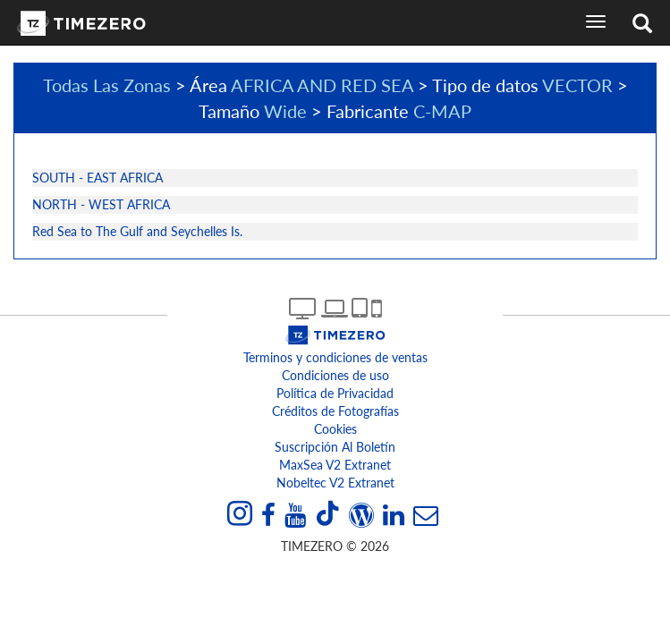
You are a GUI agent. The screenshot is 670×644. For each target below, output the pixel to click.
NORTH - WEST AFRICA (101, 204)
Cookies (335, 429)
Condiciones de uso (335, 375)
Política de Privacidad (335, 393)
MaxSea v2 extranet (335, 465)
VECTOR (577, 85)
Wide (285, 111)
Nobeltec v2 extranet (335, 483)
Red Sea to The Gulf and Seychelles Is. (137, 231)
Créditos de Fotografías (335, 411)
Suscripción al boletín (335, 447)
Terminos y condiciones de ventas (335, 357)
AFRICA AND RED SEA (322, 85)
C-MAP (442, 111)
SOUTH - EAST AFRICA (98, 178)
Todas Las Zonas (107, 85)
